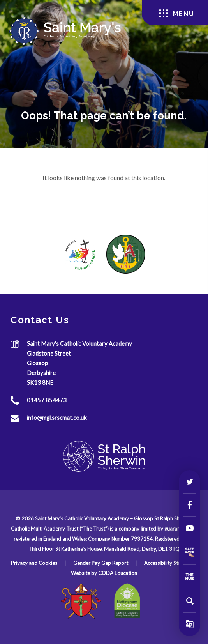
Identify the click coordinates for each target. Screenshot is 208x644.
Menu (177, 13)
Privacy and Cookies (34, 563)
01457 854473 (47, 400)
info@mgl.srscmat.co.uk (57, 418)
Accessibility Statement (171, 563)
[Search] (190, 601)
